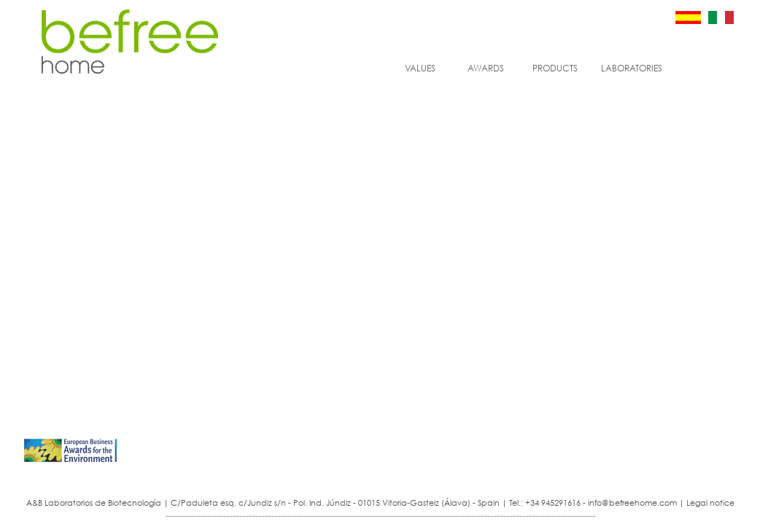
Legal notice (710, 503)
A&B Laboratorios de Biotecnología (94, 503)
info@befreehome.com (632, 503)
